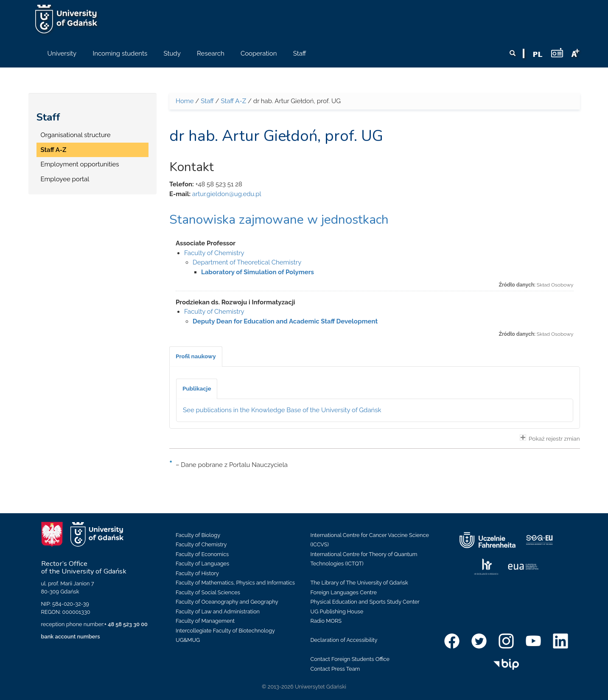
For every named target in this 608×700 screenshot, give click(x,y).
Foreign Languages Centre (344, 592)
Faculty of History (197, 573)
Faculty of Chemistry (214, 253)
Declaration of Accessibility (344, 640)
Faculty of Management (205, 621)
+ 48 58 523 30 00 (126, 624)
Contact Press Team (335, 669)
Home (185, 101)
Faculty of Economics (202, 554)
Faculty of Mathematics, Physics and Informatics (235, 583)
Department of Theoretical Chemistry (247, 262)
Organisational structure (76, 135)
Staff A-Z (54, 150)
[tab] (196, 357)
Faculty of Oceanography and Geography (227, 602)
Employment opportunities (80, 164)
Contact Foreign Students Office (350, 659)
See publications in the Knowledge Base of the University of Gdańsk (282, 410)
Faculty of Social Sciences (208, 592)
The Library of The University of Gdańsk (359, 583)
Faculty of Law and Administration (218, 611)
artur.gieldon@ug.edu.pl (227, 194)
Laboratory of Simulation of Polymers (258, 272)
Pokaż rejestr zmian (550, 438)
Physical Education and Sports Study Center (365, 602)
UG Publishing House (337, 611)
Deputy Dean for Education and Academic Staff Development (285, 321)
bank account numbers (71, 637)
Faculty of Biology (198, 535)
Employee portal (65, 179)
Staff (48, 117)
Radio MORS (326, 621)
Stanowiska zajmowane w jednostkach (279, 220)
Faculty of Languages (202, 564)
